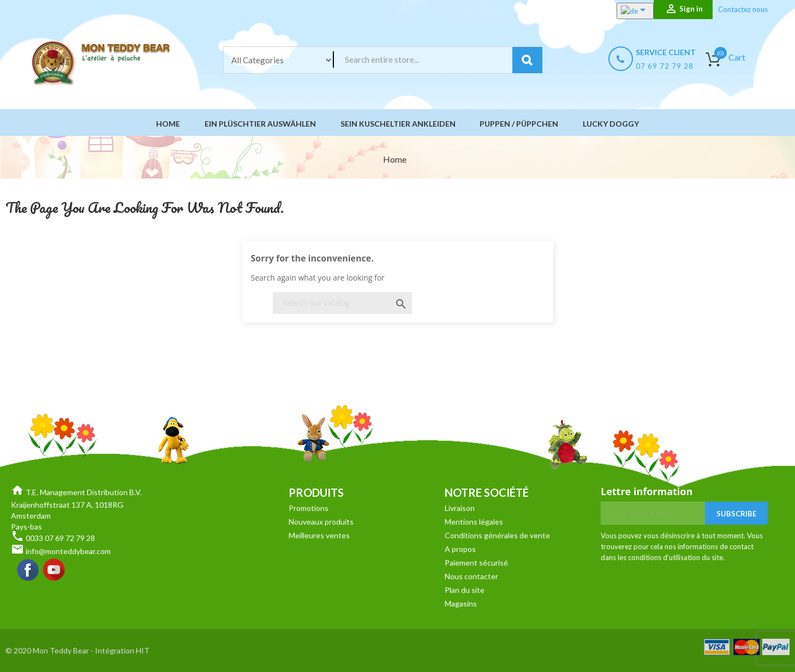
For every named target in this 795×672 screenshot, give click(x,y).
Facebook (28, 570)
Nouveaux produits (321, 522)
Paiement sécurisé (476, 563)
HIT (143, 650)
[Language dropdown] (623, 11)
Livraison (460, 508)
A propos (460, 549)
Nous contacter (471, 576)
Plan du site (465, 590)
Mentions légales (474, 522)
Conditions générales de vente (497, 535)
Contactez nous (743, 9)
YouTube (55, 570)
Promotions (309, 508)
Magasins (461, 603)
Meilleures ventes (319, 535)
